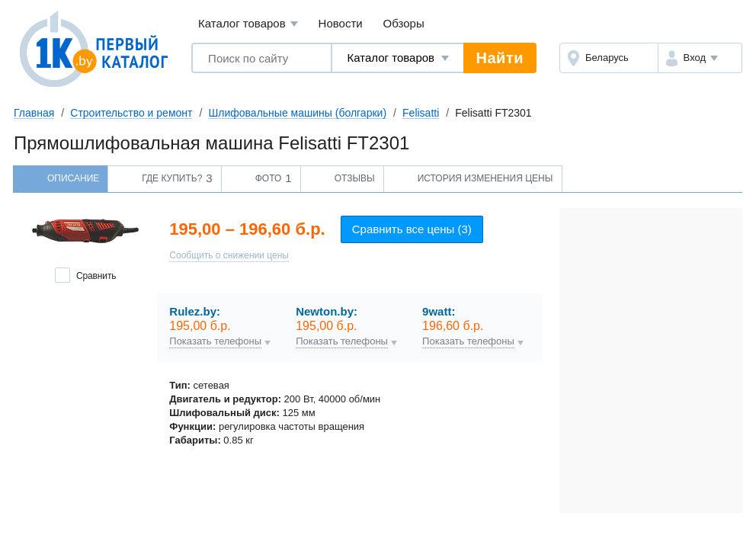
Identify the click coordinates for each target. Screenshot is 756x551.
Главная (34, 113)
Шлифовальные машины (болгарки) (297, 113)
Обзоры (404, 23)
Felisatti (421, 113)
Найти (500, 58)
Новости (341, 23)
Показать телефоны (215, 341)
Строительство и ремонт (131, 113)
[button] (700, 58)
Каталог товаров (248, 24)
